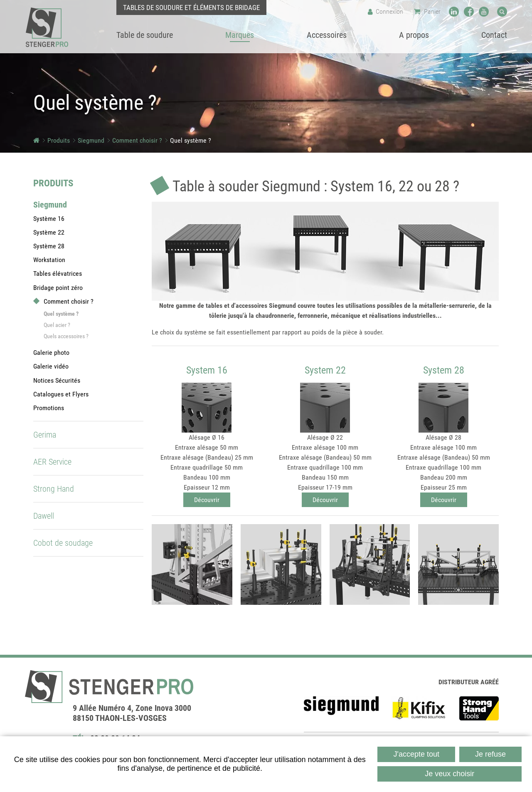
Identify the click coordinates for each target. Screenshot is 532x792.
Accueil (36, 140)
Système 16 (49, 219)
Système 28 (49, 246)
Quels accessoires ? (66, 336)
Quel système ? (191, 140)
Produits (59, 140)
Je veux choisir (449, 774)
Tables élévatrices (58, 273)
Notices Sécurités (57, 380)
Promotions (49, 408)
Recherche (502, 12)
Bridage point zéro (58, 288)
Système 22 (49, 232)
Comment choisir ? (137, 140)
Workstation (49, 260)
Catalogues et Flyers (61, 394)
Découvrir (207, 500)
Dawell (44, 516)
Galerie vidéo (51, 366)
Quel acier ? (57, 325)
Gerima (45, 435)
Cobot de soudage (63, 543)
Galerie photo (51, 353)
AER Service (52, 462)
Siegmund (91, 140)
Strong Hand (54, 489)
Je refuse (490, 754)
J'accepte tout (416, 754)
